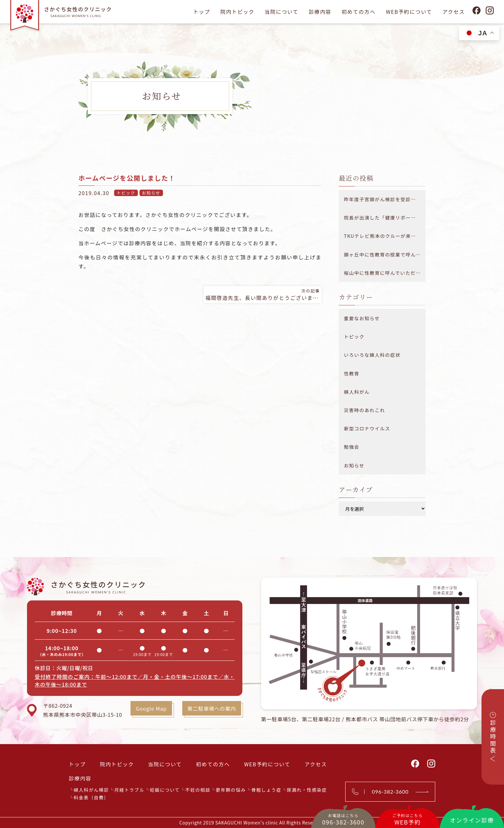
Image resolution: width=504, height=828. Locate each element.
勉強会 (352, 447)
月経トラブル (130, 790)
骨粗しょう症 (266, 790)
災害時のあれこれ (364, 410)
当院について (281, 12)
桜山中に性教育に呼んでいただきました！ (385, 273)
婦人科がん (357, 392)
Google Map (151, 708)
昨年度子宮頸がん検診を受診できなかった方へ (385, 199)
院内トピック (238, 12)
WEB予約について (409, 12)
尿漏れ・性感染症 (307, 790)
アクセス (454, 12)
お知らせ (151, 193)
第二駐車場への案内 (212, 708)
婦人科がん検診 (91, 790)
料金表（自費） (91, 797)
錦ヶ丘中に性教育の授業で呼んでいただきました (385, 254)
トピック (126, 193)
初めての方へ (359, 12)
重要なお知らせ (362, 318)
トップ (202, 12)
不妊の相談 (198, 790)
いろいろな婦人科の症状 (372, 355)
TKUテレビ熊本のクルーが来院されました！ (385, 236)
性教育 (352, 373)
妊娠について (165, 790)
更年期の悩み (231, 790)
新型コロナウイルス (367, 428)
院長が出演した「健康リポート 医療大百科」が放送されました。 (385, 217)
